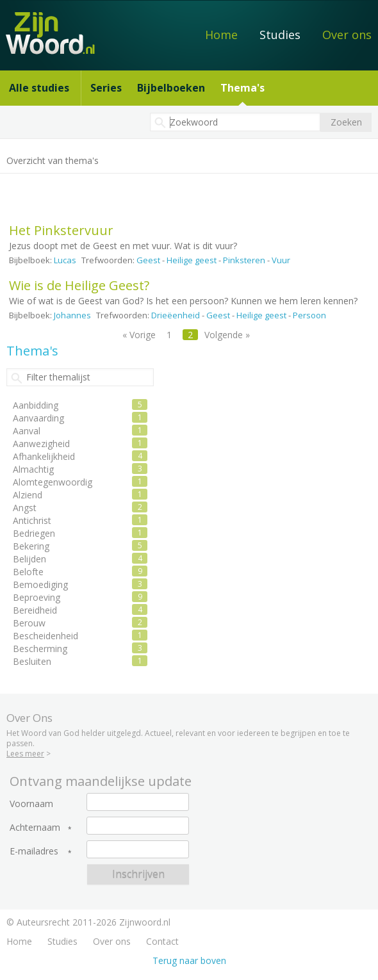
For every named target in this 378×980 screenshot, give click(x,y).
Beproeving (37, 597)
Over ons (347, 35)
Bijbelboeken (171, 88)
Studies (280, 35)
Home (221, 35)
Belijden (29, 559)
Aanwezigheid (41, 444)
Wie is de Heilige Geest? (79, 285)
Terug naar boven (189, 960)
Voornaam (31, 804)
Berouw (29, 623)
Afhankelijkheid (44, 456)
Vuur (281, 260)
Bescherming (40, 649)
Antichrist (32, 520)
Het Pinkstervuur (61, 230)
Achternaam (35, 828)
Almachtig (33, 469)
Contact (162, 941)
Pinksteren (244, 260)
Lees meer (25, 754)
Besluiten (32, 661)
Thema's (242, 88)
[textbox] (235, 122)
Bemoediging (40, 584)
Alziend (28, 495)
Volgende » (227, 335)
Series (106, 88)
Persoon (309, 315)
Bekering (31, 546)
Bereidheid (35, 610)
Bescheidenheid (45, 636)
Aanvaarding (38, 418)
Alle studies (39, 88)
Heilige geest (192, 260)
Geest (148, 260)
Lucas (65, 260)
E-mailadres (34, 851)
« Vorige (139, 335)
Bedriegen (34, 533)
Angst (25, 508)
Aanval (27, 431)
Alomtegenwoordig (53, 482)
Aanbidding (36, 405)
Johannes (72, 315)
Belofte (28, 572)
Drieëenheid (176, 315)
